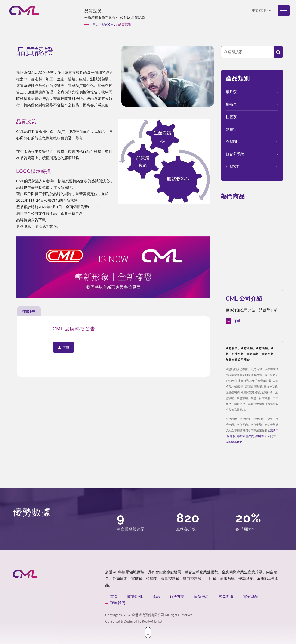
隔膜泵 (231, 129)
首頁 (114, 596)
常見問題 (226, 596)
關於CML (135, 596)
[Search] (247, 52)
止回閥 (269, 436)
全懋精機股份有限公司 (148, 615)
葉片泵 (231, 92)
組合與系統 (235, 154)
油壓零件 (233, 166)
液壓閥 (231, 141)
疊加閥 (250, 436)
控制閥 (259, 436)
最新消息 (201, 596)
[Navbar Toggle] (284, 11)
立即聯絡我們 (234, 442)
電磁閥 (240, 436)
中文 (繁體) (261, 10)
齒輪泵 (231, 104)
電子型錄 (250, 596)
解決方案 (177, 596)
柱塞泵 (231, 117)
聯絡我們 (118, 603)
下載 (233, 321)
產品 (156, 596)
